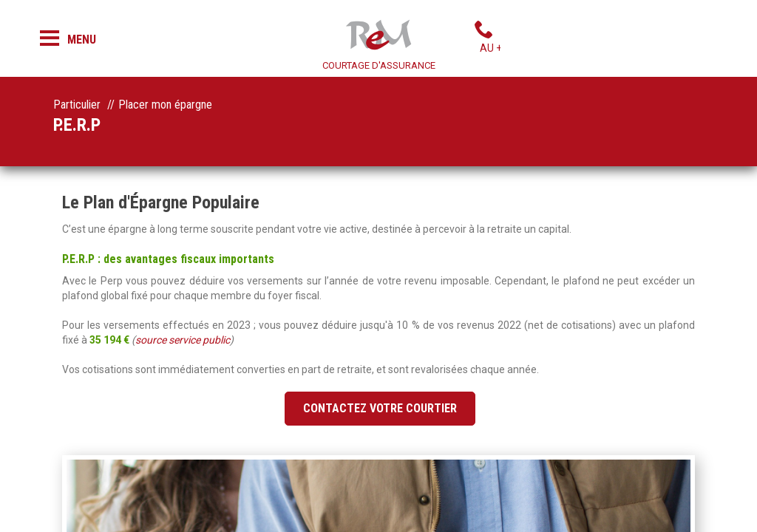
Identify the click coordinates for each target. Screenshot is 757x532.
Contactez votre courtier (380, 408)
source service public (183, 340)
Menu (82, 40)
